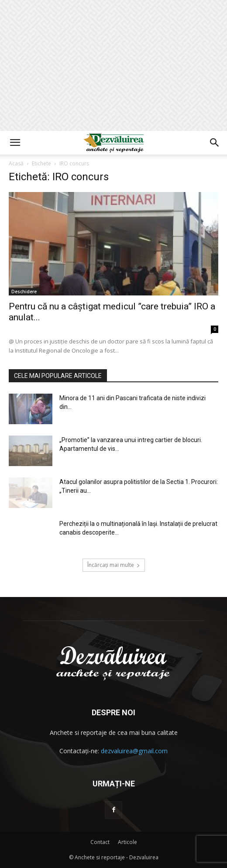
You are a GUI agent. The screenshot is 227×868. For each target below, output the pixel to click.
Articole (127, 842)
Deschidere (24, 292)
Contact (100, 842)
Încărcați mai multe (114, 565)
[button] (15, 143)
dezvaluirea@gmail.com (134, 751)
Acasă (16, 163)
